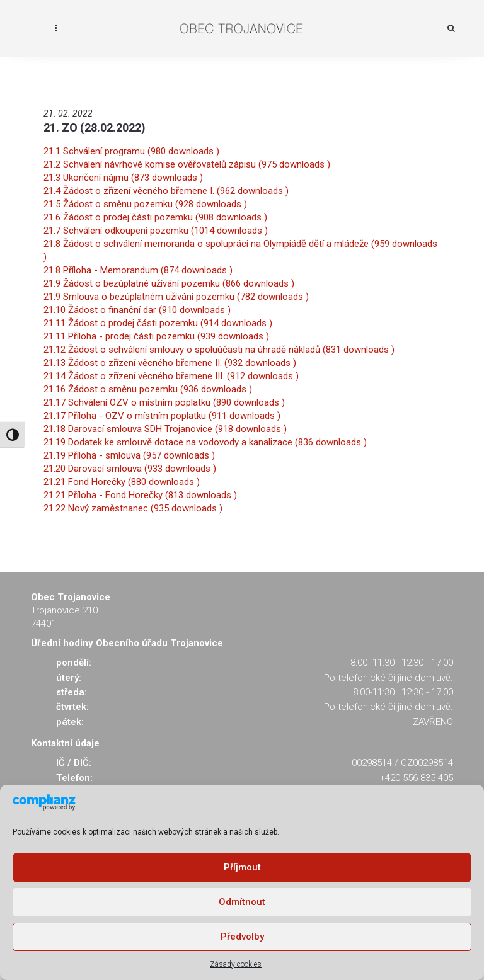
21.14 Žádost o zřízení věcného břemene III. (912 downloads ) (171, 376)
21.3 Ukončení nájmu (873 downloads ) (123, 178)
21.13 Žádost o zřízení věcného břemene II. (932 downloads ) (170, 363)
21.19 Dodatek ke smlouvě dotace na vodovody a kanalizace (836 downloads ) (205, 442)
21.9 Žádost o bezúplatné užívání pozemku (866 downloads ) (169, 283)
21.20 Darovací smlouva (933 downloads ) (130, 469)
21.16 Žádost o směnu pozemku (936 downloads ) (148, 389)
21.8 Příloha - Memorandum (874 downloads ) (138, 270)
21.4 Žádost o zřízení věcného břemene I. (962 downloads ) (166, 191)
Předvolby (242, 937)
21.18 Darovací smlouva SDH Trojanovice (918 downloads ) (165, 429)
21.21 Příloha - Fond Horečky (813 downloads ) (140, 495)
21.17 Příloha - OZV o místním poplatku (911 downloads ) (162, 416)
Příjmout (242, 867)
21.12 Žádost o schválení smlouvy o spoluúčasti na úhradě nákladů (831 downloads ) (219, 350)
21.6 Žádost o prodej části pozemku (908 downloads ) (155, 217)
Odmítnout (242, 902)
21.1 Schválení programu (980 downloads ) (131, 151)
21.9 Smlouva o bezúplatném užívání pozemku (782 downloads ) (176, 297)
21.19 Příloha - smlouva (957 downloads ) (129, 455)
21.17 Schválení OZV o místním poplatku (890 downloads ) (164, 402)
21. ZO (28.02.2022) (95, 128)
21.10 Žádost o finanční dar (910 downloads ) (137, 310)
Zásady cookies (236, 964)
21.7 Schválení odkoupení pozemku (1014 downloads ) (156, 231)
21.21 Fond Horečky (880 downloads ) (122, 482)
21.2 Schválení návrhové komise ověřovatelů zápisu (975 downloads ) (187, 164)
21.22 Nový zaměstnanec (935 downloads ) (133, 508)
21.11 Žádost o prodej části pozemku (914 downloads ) (158, 323)
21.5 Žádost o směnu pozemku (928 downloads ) (145, 204)
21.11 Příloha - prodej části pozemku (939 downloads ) (156, 336)
